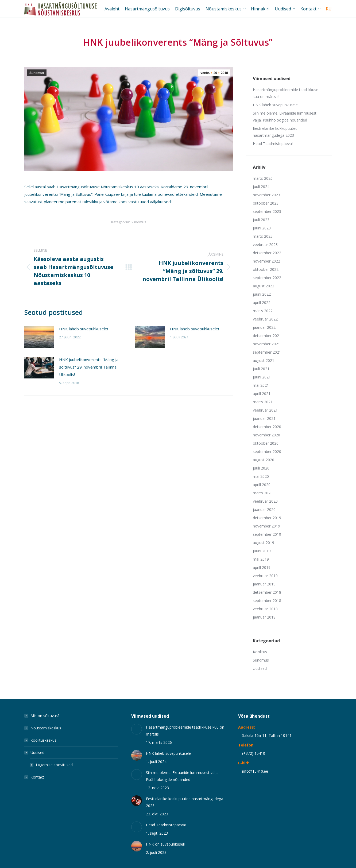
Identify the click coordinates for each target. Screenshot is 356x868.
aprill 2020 (262, 485)
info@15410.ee (255, 771)
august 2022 (264, 286)
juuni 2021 (262, 377)
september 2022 (267, 278)
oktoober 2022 (266, 269)
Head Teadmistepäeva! (273, 144)
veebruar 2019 (265, 576)
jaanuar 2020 (264, 509)
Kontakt (37, 777)
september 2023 (267, 211)
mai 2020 (261, 476)
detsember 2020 (267, 427)
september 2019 (267, 534)
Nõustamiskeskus (46, 728)
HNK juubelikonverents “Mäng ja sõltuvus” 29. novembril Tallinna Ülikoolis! (89, 367)
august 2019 (264, 543)
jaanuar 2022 (264, 327)
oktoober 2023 (266, 203)
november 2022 (266, 261)
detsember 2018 (267, 592)
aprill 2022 (262, 302)
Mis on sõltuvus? (45, 716)
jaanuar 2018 (264, 617)
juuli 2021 (261, 369)
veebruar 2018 (265, 609)
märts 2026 (263, 178)
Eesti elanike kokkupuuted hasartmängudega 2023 (275, 132)
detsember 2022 (267, 253)
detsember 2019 (267, 518)
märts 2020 (263, 493)
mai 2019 (261, 559)
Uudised (260, 668)
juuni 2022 (262, 294)
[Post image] (39, 337)
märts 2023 (263, 236)
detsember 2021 (267, 336)
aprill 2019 (262, 567)
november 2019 (266, 526)
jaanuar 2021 (264, 418)
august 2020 (264, 460)
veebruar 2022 (265, 319)
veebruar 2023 (265, 245)
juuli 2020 (261, 468)
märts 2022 (263, 311)
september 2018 (267, 601)
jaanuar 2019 (264, 584)
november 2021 (266, 344)
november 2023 (266, 195)
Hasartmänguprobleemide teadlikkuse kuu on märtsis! (286, 93)
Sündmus (37, 73)
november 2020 (266, 435)
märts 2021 (263, 402)
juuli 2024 (261, 187)
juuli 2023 (261, 220)
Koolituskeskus (43, 740)
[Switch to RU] (329, 9)
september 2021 (267, 352)
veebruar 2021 (265, 410)
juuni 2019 (262, 551)
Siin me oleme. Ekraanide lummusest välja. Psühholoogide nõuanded (285, 117)
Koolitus (260, 652)
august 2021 (264, 360)
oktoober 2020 (266, 443)
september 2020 (267, 451)
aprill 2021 (262, 394)
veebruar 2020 (265, 501)
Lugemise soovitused (54, 765)
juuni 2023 (262, 228)
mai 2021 (261, 385)
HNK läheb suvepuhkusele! (84, 329)
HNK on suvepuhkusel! (165, 844)
